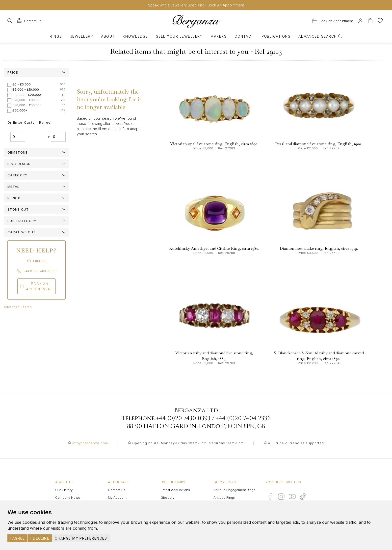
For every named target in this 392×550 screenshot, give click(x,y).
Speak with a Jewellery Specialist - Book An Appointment (196, 5)
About (108, 36)
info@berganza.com (90, 443)
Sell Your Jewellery (179, 36)
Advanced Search (18, 307)
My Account (117, 497)
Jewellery (82, 36)
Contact (244, 36)
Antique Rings (224, 497)
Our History (64, 490)
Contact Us (117, 490)
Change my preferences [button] (81, 538)
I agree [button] (17, 538)
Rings (56, 36)
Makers (219, 36)
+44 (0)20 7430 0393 (183, 418)
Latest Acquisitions (175, 490)
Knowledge (135, 36)
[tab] (37, 72)
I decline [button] (40, 538)
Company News (68, 497)
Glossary (168, 497)
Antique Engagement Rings (234, 490)
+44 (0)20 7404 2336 (243, 418)
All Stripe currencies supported (296, 443)
